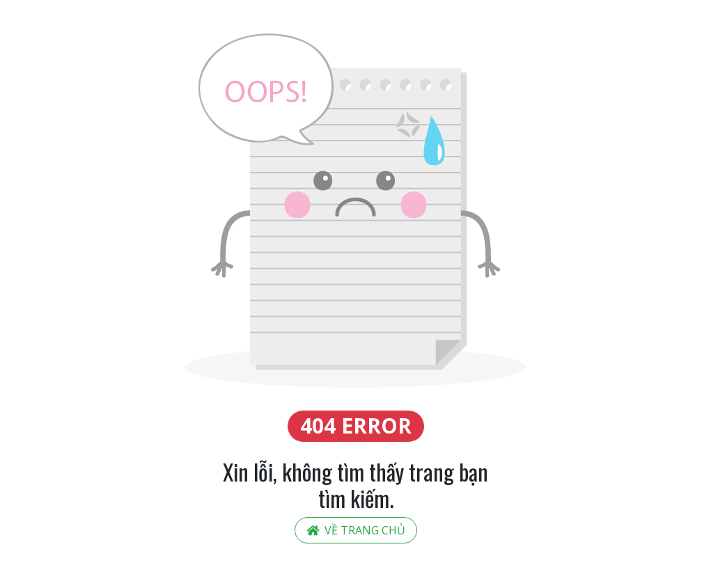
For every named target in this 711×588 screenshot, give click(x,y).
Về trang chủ (356, 530)
